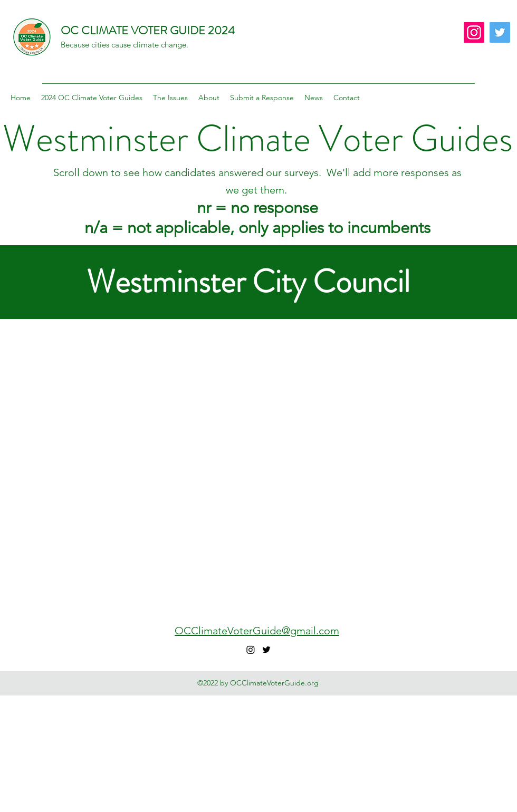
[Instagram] (474, 32)
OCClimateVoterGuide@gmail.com (257, 631)
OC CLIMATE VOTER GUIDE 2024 (148, 30)
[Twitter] (500, 32)
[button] (92, 98)
